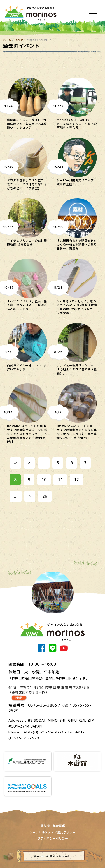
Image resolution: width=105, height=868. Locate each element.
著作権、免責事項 (53, 826)
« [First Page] (15, 463)
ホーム (7, 40)
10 (44, 480)
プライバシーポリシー (53, 838)
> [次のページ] (30, 496)
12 (76, 480)
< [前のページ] (29, 463)
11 (60, 480)
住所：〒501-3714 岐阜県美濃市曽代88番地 (53, 690)
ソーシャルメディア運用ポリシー (53, 832)
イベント (20, 40)
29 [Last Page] (45, 496)
